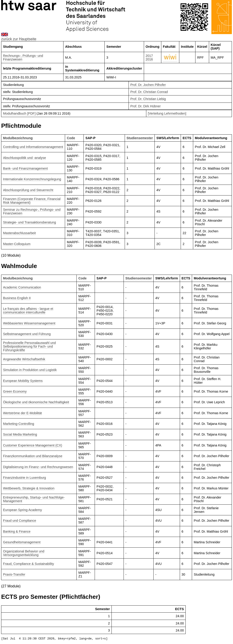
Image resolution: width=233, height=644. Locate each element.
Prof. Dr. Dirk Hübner (146, 106)
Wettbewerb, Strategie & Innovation (29, 488)
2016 (149, 59)
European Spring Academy (22, 510)
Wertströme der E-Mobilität (22, 413)
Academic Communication (22, 287)
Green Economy (15, 391)
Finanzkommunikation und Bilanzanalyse (33, 456)
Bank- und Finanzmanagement (25, 168)
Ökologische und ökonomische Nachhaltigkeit (36, 402)
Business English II (17, 298)
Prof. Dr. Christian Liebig (148, 99)
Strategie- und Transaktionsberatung (29, 222)
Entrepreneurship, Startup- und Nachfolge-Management (34, 499)
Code (71, 138)
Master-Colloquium (17, 244)
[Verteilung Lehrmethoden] (167, 113)
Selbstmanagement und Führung (27, 334)
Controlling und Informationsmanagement (33, 147)
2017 (149, 56)
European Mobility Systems (23, 381)
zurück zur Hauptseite (19, 39)
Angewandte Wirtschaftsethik (24, 359)
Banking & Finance (17, 531)
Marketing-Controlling (19, 424)
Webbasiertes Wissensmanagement (29, 323)
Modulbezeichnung (18, 138)
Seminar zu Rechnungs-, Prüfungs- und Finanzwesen (32, 211)
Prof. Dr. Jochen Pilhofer (148, 85)
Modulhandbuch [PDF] (19, 113)
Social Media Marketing (20, 434)
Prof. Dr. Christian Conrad (149, 92)
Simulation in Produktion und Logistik (30, 370)
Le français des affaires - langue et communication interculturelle (28, 311)
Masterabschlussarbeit (19, 233)
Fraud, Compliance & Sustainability (28, 564)
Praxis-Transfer (14, 574)
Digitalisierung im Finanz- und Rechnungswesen (38, 467)
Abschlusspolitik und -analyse (24, 158)
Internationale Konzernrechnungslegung (32, 179)
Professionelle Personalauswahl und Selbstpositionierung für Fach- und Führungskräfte (29, 346)
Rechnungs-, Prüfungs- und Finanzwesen (23, 58)
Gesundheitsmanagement (22, 542)
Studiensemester (140, 138)
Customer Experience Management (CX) (33, 445)
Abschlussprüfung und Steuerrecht (28, 190)
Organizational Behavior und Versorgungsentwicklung (24, 553)
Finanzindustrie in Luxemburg (24, 478)
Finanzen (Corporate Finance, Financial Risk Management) (32, 201)
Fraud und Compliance (20, 521)
